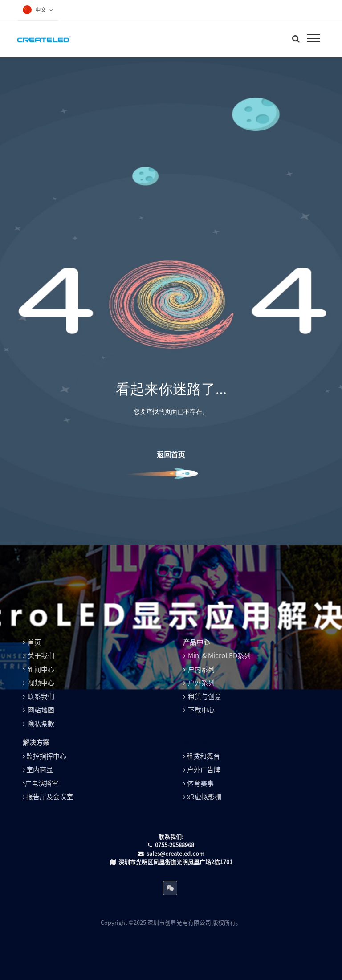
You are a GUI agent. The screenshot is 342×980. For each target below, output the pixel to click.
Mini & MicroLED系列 (219, 656)
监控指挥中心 (46, 756)
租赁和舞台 (203, 756)
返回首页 (171, 455)
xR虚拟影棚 (204, 797)
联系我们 (41, 697)
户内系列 (201, 669)
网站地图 (41, 710)
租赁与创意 (205, 697)
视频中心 (41, 683)
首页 (34, 642)
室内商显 (40, 770)
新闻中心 (41, 669)
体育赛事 (200, 783)
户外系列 (201, 683)
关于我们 (41, 656)
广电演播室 (42, 783)
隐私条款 (41, 724)
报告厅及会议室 (50, 797)
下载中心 (201, 710)
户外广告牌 (204, 770)
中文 (41, 10)
